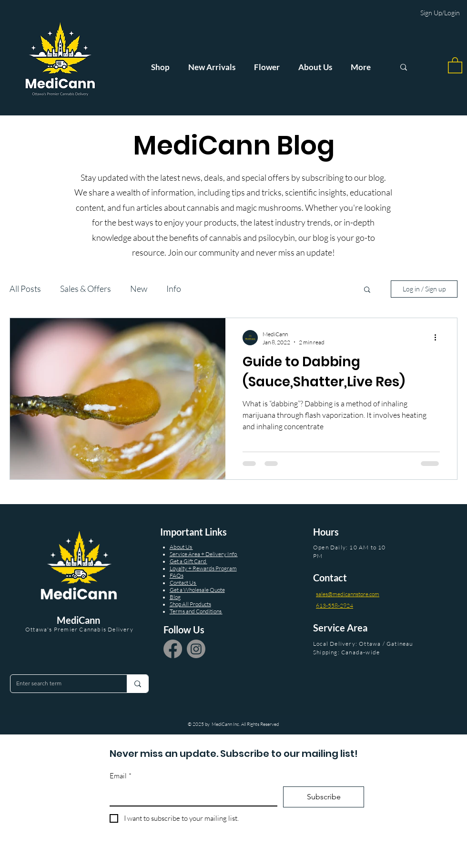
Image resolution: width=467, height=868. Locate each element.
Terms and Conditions (196, 611)
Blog (175, 597)
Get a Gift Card (188, 561)
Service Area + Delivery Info (204, 554)
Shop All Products (190, 604)
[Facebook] (173, 649)
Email (121, 776)
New (139, 289)
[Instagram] (196, 649)
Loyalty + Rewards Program (203, 568)
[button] (455, 65)
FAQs (177, 575)
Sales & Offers (86, 289)
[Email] (191, 796)
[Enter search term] (61, 684)
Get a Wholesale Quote (197, 590)
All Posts (25, 289)
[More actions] (438, 338)
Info (174, 289)
